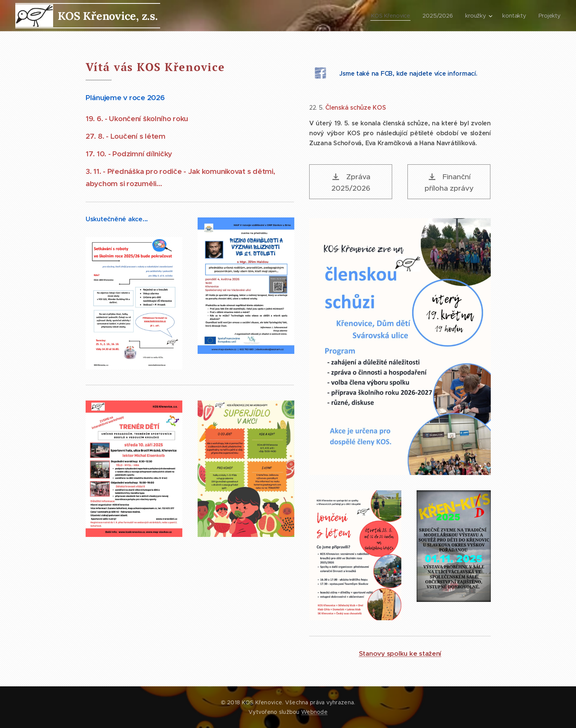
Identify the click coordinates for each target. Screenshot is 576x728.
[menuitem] (392, 16)
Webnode (314, 712)
